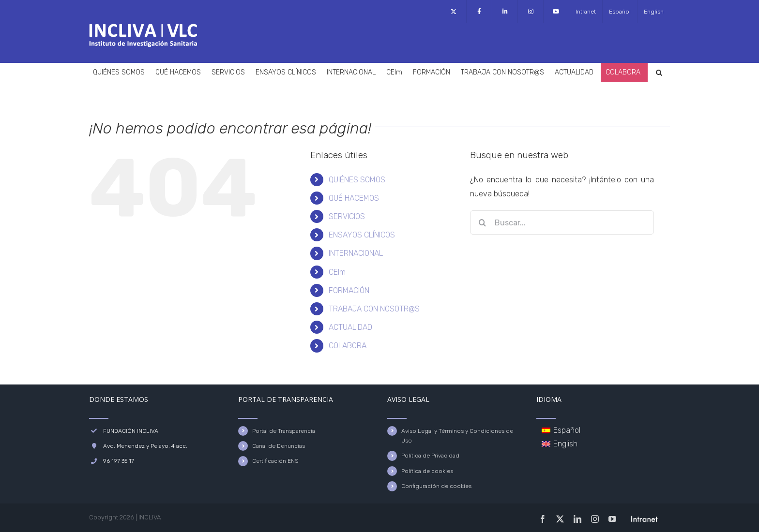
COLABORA (348, 346)
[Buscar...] (562, 222)
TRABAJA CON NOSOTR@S (374, 309)
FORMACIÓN (349, 290)
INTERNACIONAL (356, 253)
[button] (659, 73)
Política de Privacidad (430, 456)
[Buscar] (482, 222)
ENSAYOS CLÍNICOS (362, 235)
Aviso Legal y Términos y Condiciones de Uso (457, 436)
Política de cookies (427, 471)
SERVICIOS (347, 216)
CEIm (337, 272)
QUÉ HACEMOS (354, 198)
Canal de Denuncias (279, 446)
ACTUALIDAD (350, 327)
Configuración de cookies (436, 486)
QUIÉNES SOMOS (357, 180)
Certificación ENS (275, 461)
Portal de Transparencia (284, 431)
